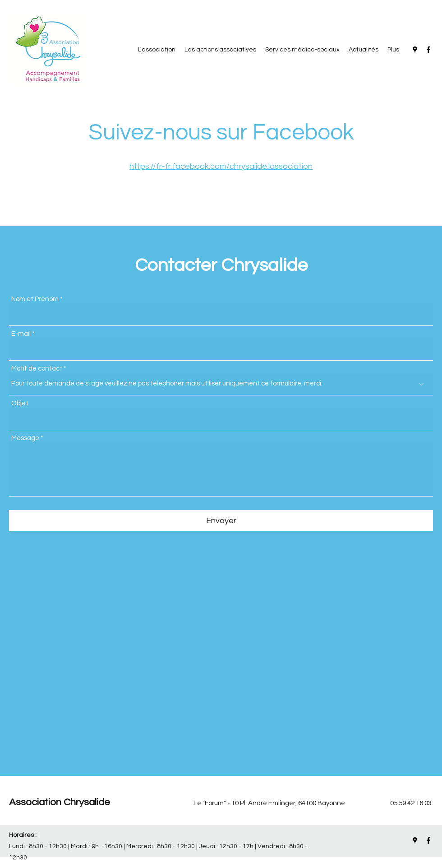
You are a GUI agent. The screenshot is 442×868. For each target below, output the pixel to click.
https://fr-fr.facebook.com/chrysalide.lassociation (221, 166)
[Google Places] (415, 50)
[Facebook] (428, 50)
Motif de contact (37, 369)
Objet (20, 403)
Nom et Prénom (35, 299)
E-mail (21, 334)
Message (25, 438)
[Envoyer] (221, 521)
